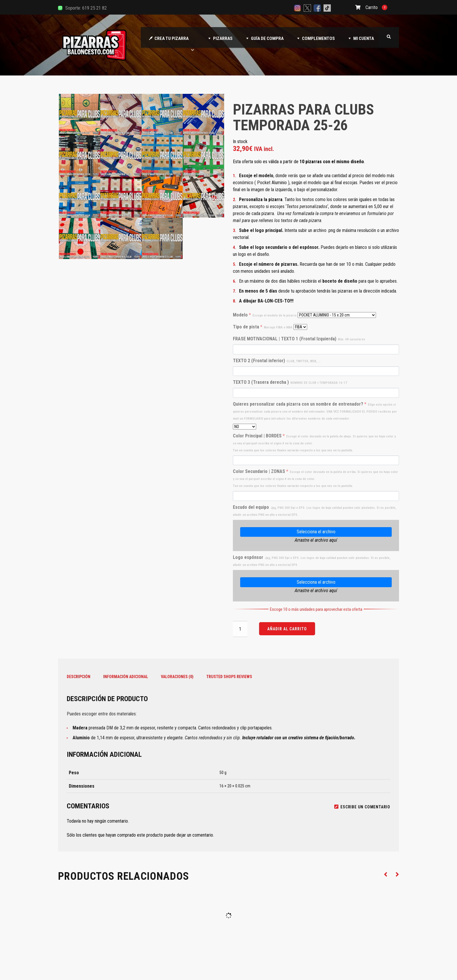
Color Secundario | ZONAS (315, 478)
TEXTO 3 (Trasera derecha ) (290, 382)
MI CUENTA (364, 38)
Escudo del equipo (314, 511)
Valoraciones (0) (177, 677)
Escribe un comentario (362, 807)
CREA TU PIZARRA (175, 42)
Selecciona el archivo (316, 532)
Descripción (79, 677)
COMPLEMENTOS (318, 38)
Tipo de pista (263, 327)
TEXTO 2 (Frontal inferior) (277, 361)
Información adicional (126, 677)
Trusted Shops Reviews (229, 677)
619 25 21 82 (94, 8)
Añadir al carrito (287, 629)
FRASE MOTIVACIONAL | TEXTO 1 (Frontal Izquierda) (299, 339)
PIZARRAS (223, 38)
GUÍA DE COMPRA (267, 38)
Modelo (265, 315)
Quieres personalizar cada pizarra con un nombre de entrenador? (315, 411)
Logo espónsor (312, 561)
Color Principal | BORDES (314, 443)
